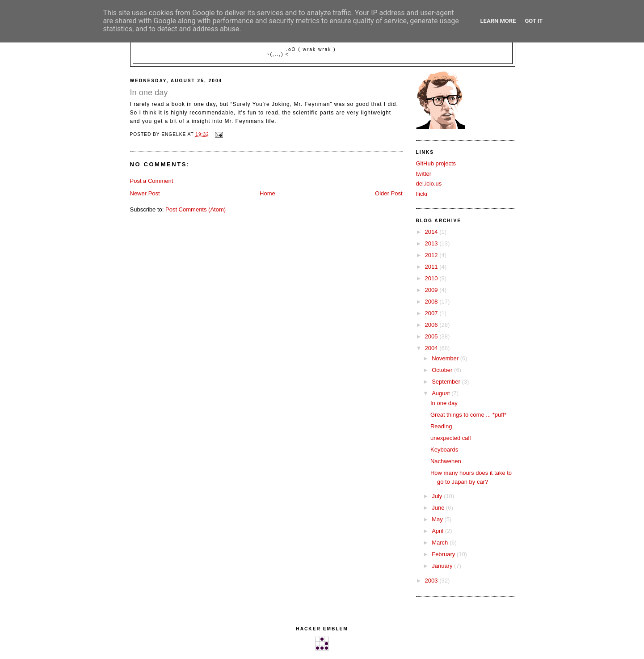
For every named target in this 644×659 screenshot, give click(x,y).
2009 (432, 290)
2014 (432, 232)
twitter (424, 174)
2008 (432, 302)
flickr (422, 194)
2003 (432, 581)
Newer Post (145, 193)
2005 (432, 336)
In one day (444, 403)
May (438, 519)
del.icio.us (429, 184)
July (438, 496)
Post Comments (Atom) (196, 209)
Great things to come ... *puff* (468, 415)
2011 (432, 267)
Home (267, 193)
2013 (432, 243)
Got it (534, 21)
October (443, 370)
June (439, 508)
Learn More (498, 21)
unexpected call (450, 438)
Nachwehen (446, 461)
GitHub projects (436, 163)
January (443, 566)
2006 (432, 325)
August (442, 393)
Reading (441, 426)
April (438, 531)
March (441, 543)
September (447, 382)
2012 (432, 255)
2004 (432, 348)
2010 (432, 278)
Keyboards (444, 450)
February (444, 554)
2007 (432, 313)
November (446, 358)
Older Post (389, 193)
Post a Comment (152, 181)
